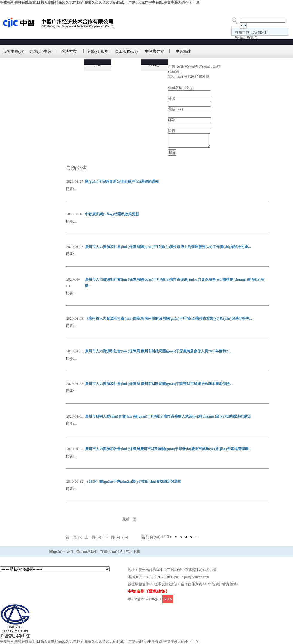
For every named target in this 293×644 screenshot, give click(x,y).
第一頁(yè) (74, 537)
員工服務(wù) (126, 51)
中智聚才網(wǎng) (155, 58)
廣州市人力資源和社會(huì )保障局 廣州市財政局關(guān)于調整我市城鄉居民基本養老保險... (159, 384)
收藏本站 (242, 32)
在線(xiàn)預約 (112, 552)
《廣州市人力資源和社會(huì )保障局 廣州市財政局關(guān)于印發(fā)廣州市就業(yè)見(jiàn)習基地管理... (168, 319)
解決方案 (69, 51)
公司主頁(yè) (14, 51)
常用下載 (132, 552)
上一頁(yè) (93, 537)
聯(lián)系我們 (246, 37)
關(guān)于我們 (61, 552)
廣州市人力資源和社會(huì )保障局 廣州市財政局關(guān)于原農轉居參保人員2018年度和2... (158, 351)
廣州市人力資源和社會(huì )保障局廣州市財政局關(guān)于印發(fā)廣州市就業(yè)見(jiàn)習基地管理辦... (168, 449)
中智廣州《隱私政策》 (149, 591)
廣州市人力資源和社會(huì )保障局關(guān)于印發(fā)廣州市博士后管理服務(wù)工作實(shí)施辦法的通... (168, 247)
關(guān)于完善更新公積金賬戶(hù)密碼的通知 (122, 182)
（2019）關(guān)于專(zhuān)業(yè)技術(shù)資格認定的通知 (133, 482)
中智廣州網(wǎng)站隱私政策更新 (112, 214)
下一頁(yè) (112, 537)
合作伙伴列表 (191, 584)
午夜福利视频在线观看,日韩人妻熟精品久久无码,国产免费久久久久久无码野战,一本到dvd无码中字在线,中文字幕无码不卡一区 (100, 2)
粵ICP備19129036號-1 (145, 599)
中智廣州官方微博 (222, 584)
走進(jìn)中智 (40, 51)
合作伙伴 (260, 32)
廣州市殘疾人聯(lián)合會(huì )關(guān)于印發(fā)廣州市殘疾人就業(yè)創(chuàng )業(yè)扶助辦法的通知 (168, 416)
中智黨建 (183, 51)
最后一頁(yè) (129, 528)
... (197, 537)
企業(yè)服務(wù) (98, 58)
